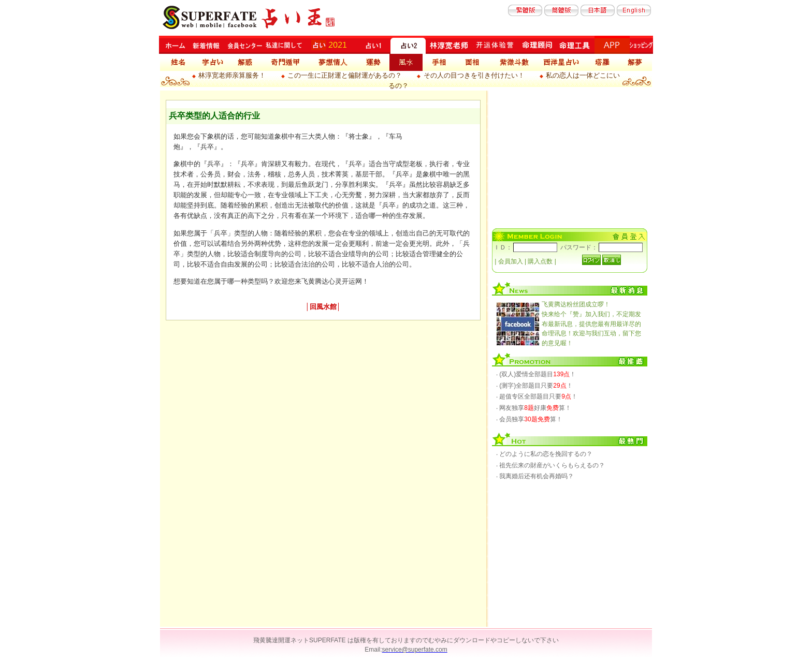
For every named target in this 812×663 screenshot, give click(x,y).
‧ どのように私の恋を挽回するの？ (544, 454)
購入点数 (540, 261)
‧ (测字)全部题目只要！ (534, 386)
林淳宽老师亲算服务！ (232, 75)
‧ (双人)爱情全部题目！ (536, 374)
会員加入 (511, 261)
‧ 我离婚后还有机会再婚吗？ (535, 476)
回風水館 (323, 307)
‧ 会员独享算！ (529, 419)
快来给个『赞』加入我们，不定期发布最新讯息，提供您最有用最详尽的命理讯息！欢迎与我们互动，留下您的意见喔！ (591, 323)
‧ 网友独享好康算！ (534, 408)
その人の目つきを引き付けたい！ (474, 75)
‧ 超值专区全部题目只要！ (537, 396)
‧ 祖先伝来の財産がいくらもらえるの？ (550, 465)
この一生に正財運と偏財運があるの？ (345, 75)
